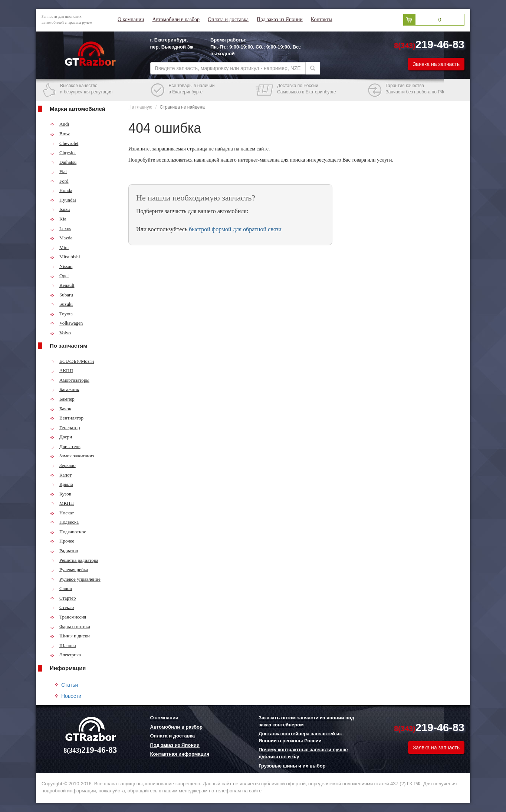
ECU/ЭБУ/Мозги (72, 361)
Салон (61, 588)
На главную (140, 107)
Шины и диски (70, 636)
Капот (61, 475)
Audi (60, 124)
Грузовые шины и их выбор (292, 766)
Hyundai (63, 200)
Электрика (65, 655)
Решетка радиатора (74, 560)
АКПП (62, 370)
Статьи (70, 685)
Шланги (63, 645)
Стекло (62, 607)
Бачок (61, 409)
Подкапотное (68, 532)
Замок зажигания (72, 456)
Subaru (62, 295)
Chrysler (63, 153)
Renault (62, 285)
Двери (61, 437)
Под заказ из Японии (280, 19)
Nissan (61, 266)
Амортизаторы (70, 380)
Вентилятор (67, 418)
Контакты (322, 19)
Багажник (65, 389)
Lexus (61, 228)
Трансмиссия (68, 617)
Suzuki (61, 304)
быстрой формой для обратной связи (235, 229)
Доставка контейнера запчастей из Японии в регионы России (300, 737)
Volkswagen (66, 323)
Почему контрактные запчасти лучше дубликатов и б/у (303, 753)
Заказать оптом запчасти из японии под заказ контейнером (306, 721)
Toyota (61, 314)
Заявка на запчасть (436, 64)
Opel (59, 276)
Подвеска (64, 522)
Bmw (60, 134)
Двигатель (65, 446)
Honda (61, 190)
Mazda (61, 238)
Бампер (62, 399)
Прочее (62, 541)
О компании (131, 19)
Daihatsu (63, 162)
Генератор (65, 427)
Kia (58, 219)
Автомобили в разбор (176, 19)
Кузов (61, 494)
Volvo (60, 333)
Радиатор (64, 551)
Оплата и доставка (228, 19)
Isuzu (60, 209)
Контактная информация (180, 754)
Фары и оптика (70, 627)
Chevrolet (64, 143)
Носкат (62, 513)
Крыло (62, 484)
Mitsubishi (65, 257)
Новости (71, 696)
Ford (59, 181)
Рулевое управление (75, 579)
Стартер (63, 598)
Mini (59, 247)
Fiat (58, 171)
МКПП (62, 503)
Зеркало (63, 465)
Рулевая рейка (69, 569)
